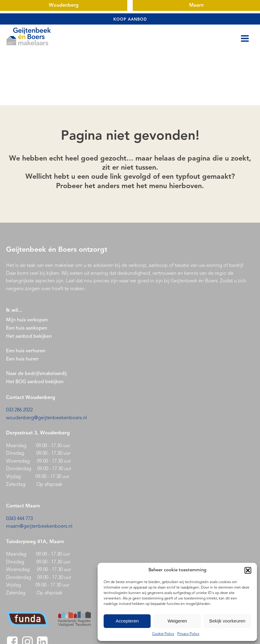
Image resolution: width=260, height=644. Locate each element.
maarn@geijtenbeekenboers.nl (39, 526)
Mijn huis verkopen (27, 320)
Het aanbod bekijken (29, 337)
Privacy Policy (188, 634)
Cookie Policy (163, 634)
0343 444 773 (19, 519)
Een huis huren (22, 359)
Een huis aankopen (27, 328)
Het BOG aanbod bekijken (35, 382)
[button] (248, 570)
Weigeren (177, 621)
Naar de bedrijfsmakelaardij (36, 374)
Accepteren (127, 621)
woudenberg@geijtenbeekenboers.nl (47, 418)
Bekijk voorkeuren (227, 621)
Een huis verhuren (26, 351)
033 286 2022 (19, 410)
